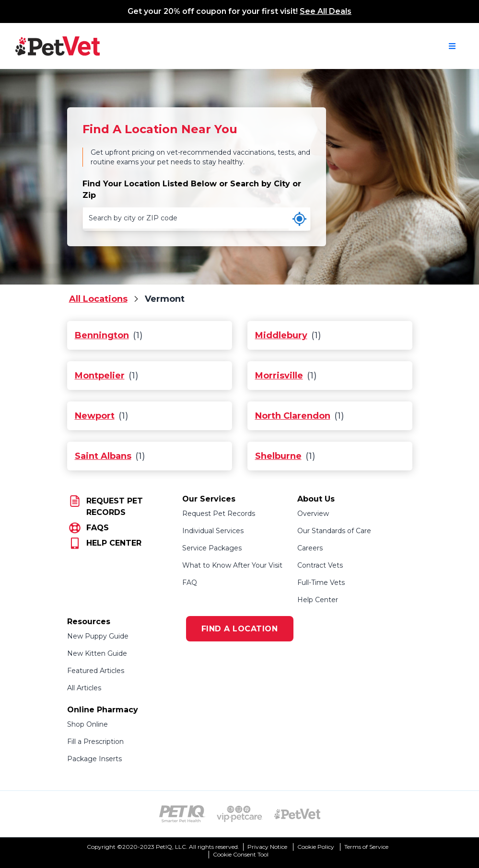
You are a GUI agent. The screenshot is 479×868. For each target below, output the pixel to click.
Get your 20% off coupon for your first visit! (239, 11)
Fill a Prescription (95, 742)
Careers (310, 548)
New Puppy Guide (98, 636)
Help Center (318, 600)
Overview (313, 514)
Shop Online (88, 724)
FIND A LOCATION (240, 629)
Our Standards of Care (334, 531)
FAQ (190, 582)
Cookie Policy (316, 847)
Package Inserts (94, 759)
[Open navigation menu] (452, 46)
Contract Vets (320, 565)
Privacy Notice (267, 847)
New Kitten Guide (97, 653)
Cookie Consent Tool (241, 854)
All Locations (98, 299)
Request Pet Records (219, 514)
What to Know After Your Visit (232, 565)
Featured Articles (96, 671)
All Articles (84, 688)
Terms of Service (366, 847)
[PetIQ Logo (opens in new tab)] (182, 814)
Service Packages (212, 548)
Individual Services (213, 531)
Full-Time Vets (321, 582)
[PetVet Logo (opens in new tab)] (297, 814)
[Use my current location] (299, 219)
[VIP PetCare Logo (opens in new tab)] (240, 814)
